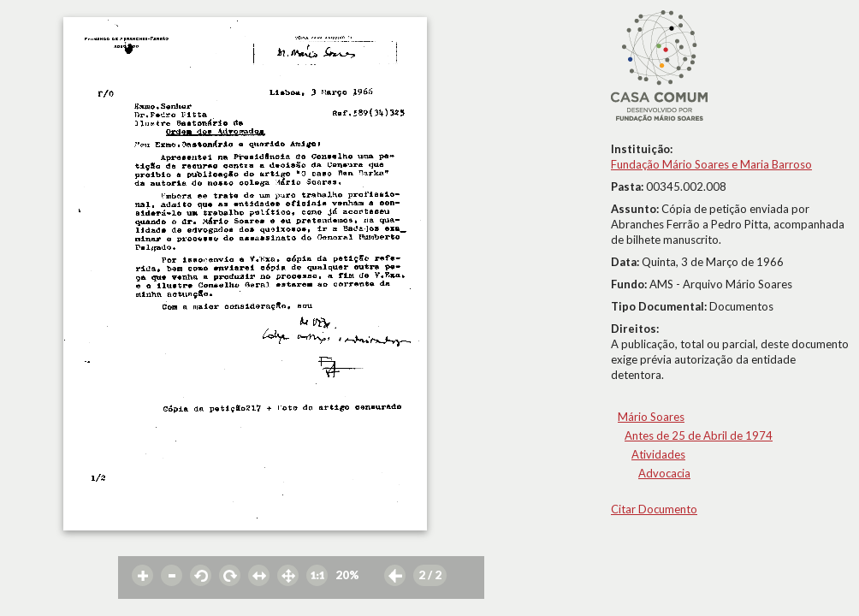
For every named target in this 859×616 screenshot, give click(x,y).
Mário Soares (651, 417)
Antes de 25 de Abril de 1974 (699, 435)
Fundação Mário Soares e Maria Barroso (711, 164)
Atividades (658, 454)
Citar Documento (654, 509)
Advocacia (664, 473)
